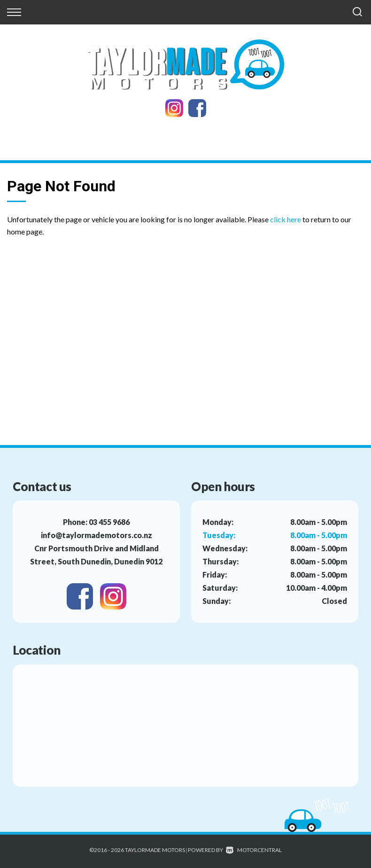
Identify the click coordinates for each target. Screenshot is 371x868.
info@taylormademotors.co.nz (97, 535)
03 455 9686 (185, 128)
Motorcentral (254, 850)
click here (286, 219)
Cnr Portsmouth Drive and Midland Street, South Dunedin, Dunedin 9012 (185, 139)
